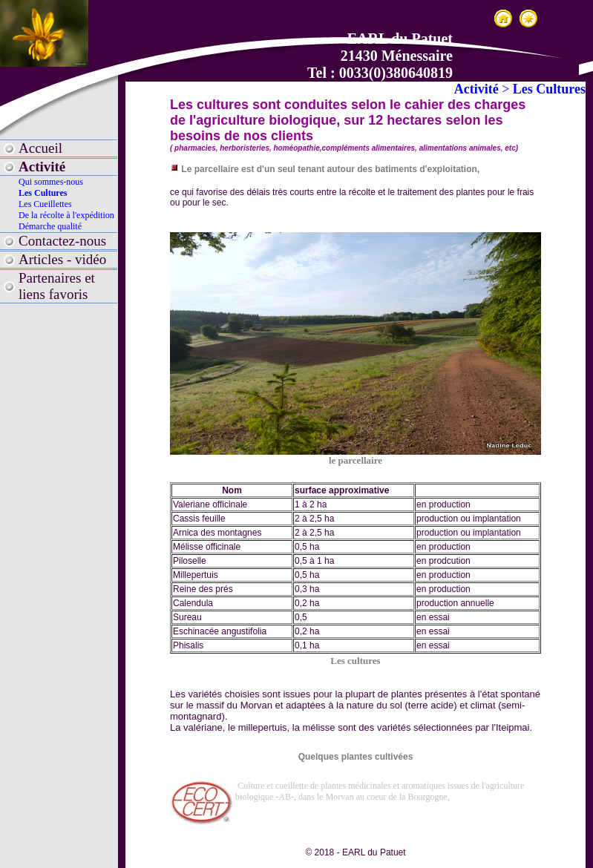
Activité (42, 167)
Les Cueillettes (45, 204)
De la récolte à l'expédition (66, 215)
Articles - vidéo (62, 259)
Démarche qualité (50, 226)
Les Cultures (43, 193)
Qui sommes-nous (51, 182)
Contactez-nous (62, 241)
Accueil (40, 148)
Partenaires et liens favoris (57, 286)
